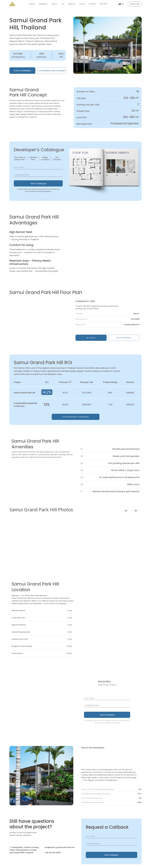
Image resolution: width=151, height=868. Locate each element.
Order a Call (135, 4)
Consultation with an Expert (52, 71)
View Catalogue (38, 183)
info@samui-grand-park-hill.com (60, 847)
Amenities (72, 4)
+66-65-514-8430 (53, 853)
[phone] (38, 175)
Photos (82, 4)
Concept (32, 4)
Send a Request (111, 855)
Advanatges (43, 4)
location (92, 4)
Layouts (55, 4)
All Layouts (91, 338)
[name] (38, 167)
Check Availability (22, 71)
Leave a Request (107, 715)
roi (63, 4)
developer (103, 4)
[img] (41, 320)
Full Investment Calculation (76, 417)
